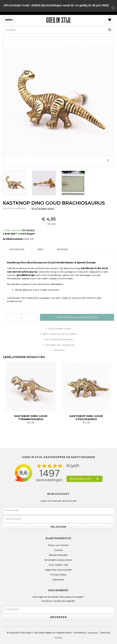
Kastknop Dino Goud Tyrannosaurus (31, 418)
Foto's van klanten (58, 545)
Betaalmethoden (58, 555)
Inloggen (58, 527)
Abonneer (58, 617)
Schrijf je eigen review (43, 208)
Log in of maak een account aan (58, 501)
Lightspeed (92, 633)
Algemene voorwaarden (58, 570)
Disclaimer (58, 579)
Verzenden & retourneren (58, 560)
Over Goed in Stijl (58, 565)
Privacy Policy (58, 575)
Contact (58, 550)
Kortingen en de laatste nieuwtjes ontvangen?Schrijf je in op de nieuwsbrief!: (58, 599)
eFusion (58, 638)
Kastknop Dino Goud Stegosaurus (86, 418)
